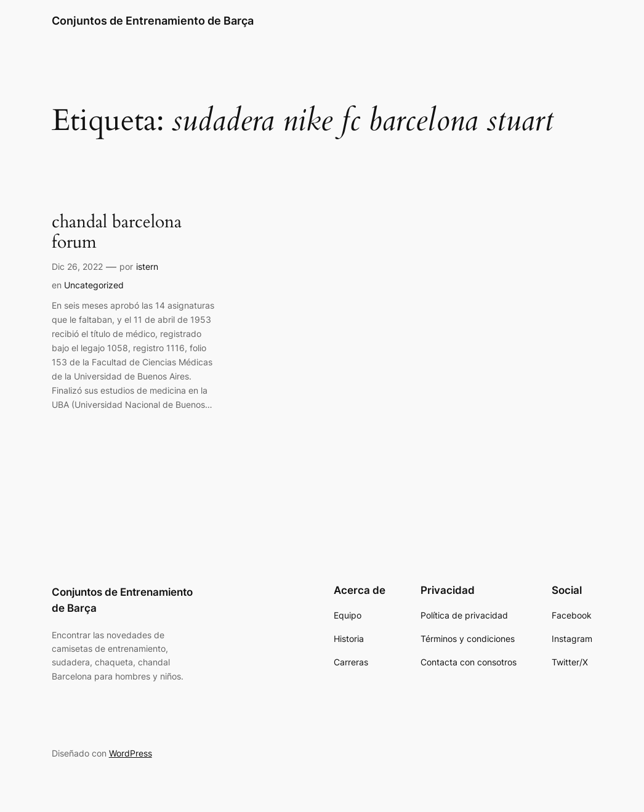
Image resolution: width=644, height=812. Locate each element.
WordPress (131, 753)
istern (147, 266)
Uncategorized (94, 285)
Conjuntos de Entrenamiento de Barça (153, 21)
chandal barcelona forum (117, 233)
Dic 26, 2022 (77, 266)
